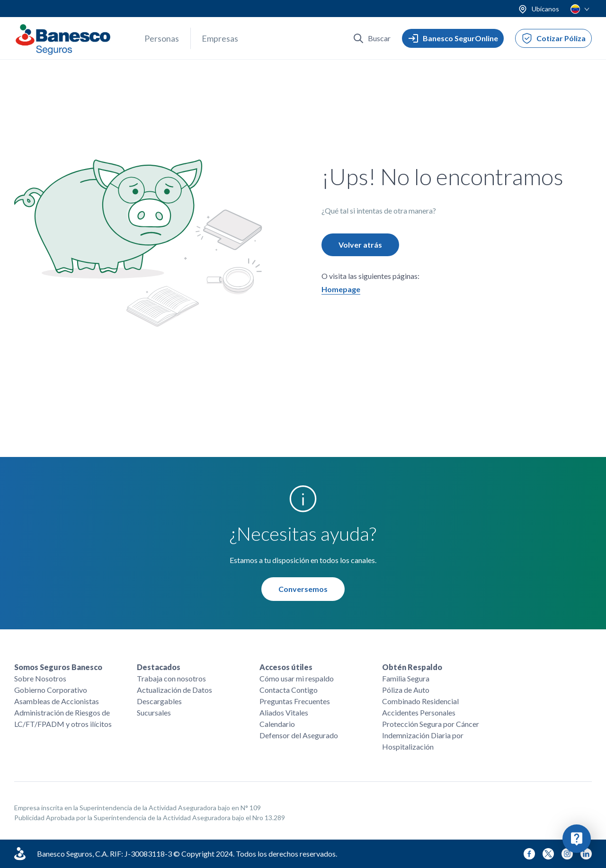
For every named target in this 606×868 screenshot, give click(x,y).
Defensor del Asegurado (299, 735)
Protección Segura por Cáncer (431, 724)
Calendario (277, 724)
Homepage (341, 290)
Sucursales (154, 712)
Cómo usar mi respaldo (297, 678)
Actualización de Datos (174, 690)
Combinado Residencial (420, 701)
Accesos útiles (286, 667)
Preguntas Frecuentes (295, 701)
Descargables (159, 701)
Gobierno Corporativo (51, 690)
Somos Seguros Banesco (58, 667)
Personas (162, 38)
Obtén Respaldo (412, 667)
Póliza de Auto (406, 690)
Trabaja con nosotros (171, 678)
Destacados (159, 667)
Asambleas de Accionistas (57, 701)
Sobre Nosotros (40, 678)
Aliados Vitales (284, 712)
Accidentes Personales (419, 712)
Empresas (220, 38)
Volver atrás (360, 245)
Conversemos (303, 589)
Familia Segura (406, 678)
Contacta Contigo (289, 690)
